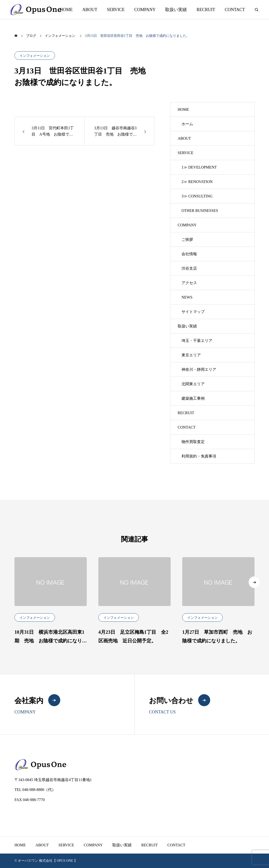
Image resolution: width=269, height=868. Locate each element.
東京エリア (191, 355)
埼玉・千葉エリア (197, 341)
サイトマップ (193, 312)
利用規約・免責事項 (199, 456)
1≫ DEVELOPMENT (199, 167)
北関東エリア (193, 384)
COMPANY (145, 10)
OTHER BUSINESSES (200, 211)
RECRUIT (206, 10)
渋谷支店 (189, 268)
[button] (255, 582)
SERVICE (116, 10)
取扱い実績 (176, 10)
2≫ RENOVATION (197, 182)
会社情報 (189, 254)
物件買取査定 (193, 442)
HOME (66, 10)
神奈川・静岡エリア (199, 369)
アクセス (189, 283)
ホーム (187, 124)
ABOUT (90, 10)
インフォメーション (35, 56)
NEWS (187, 297)
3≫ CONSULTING (197, 196)
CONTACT (235, 10)
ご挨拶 (187, 239)
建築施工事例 (193, 398)
